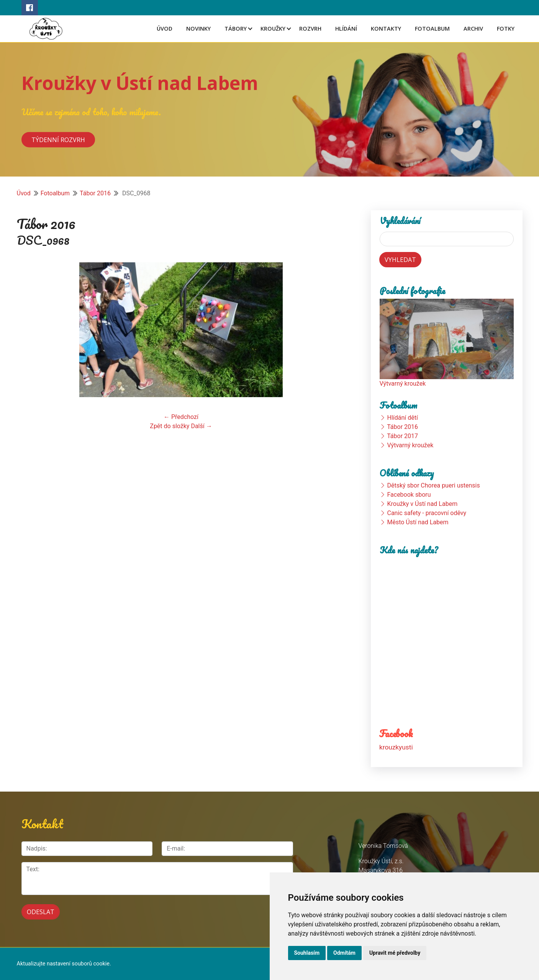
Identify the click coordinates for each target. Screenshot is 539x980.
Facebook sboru (409, 495)
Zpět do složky (170, 426)
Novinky (198, 29)
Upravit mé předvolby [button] (395, 953)
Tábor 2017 (402, 436)
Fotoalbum (432, 29)
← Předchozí (181, 417)
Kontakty (386, 29)
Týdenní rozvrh (58, 139)
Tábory (236, 29)
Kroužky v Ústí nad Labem (140, 83)
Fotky (506, 29)
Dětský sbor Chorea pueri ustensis (433, 485)
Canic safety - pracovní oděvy (427, 513)
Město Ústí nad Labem (418, 522)
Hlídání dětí (402, 418)
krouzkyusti (396, 747)
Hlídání (346, 29)
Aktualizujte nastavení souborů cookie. (64, 964)
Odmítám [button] (344, 953)
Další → (201, 426)
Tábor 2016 (95, 193)
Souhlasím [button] (307, 953)
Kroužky (273, 29)
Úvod (165, 29)
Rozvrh (310, 29)
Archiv (473, 29)
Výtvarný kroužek (403, 384)
